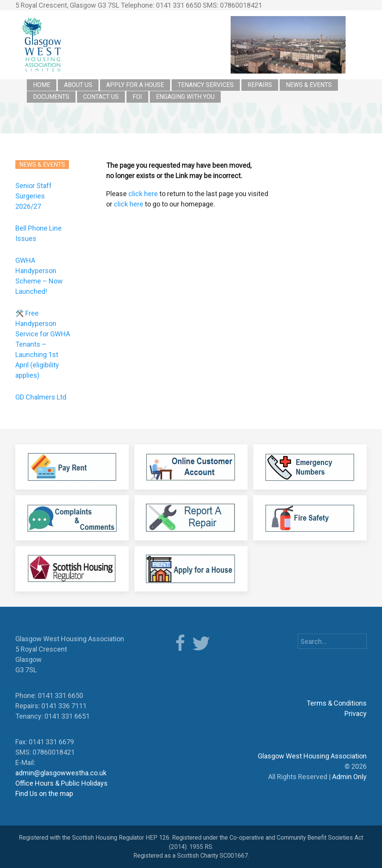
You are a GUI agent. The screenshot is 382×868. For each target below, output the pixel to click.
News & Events (309, 85)
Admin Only (349, 777)
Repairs (260, 85)
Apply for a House (135, 85)
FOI (137, 97)
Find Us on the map (44, 793)
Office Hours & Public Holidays (61, 783)
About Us (78, 85)
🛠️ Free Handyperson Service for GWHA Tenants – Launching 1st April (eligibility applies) (43, 344)
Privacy (356, 713)
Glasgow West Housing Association (312, 756)
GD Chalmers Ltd (41, 397)
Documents (51, 97)
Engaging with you (185, 97)
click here (143, 194)
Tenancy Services (206, 85)
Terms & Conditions (337, 703)
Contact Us (101, 97)
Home (42, 85)
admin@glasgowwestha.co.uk (61, 773)
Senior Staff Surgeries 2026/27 (34, 196)
